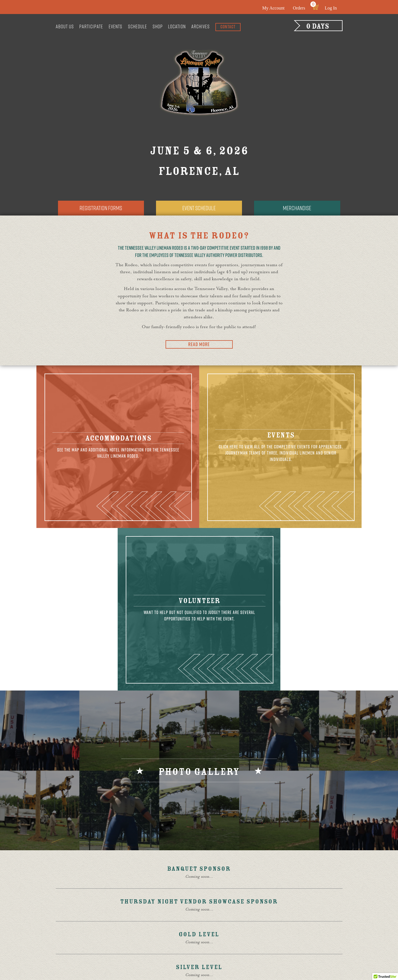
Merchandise (297, 208)
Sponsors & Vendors (196, 886)
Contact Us (312, 925)
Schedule (138, 26)
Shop (158, 26)
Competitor (132, 930)
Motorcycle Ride (246, 892)
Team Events (187, 923)
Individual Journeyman (199, 930)
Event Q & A (240, 905)
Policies (237, 923)
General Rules (135, 917)
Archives (201, 26)
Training (183, 905)
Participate (91, 26)
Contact (228, 27)
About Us (65, 26)
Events (116, 26)
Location (177, 26)
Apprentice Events (194, 917)
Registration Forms (101, 208)
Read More (199, 345)
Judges (181, 898)
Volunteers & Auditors (198, 892)
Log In (331, 8)
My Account (273, 8)
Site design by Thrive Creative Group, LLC (145, 961)
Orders (299, 8)
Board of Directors (141, 911)
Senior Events (189, 936)
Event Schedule (199, 208)
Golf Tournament (247, 886)
